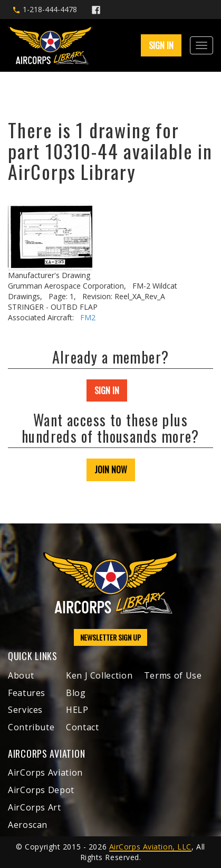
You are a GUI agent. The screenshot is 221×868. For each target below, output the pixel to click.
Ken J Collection (99, 675)
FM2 (88, 317)
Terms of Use (173, 675)
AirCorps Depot (41, 790)
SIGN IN (161, 45)
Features (27, 693)
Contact (82, 727)
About (21, 675)
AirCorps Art (35, 807)
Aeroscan (28, 825)
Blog (76, 693)
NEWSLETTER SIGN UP (110, 637)
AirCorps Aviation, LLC (150, 847)
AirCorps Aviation (45, 772)
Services (25, 710)
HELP (77, 710)
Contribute (31, 727)
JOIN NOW (111, 470)
